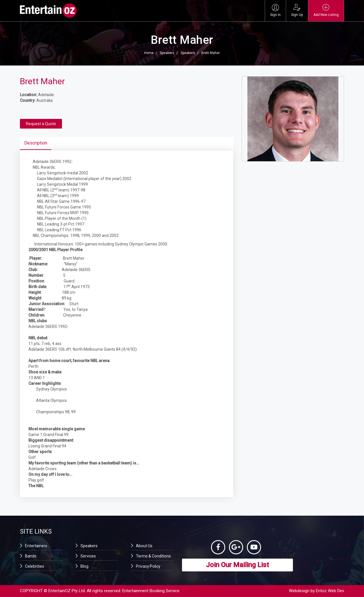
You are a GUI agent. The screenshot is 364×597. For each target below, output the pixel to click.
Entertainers (36, 546)
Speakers (167, 53)
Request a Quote (41, 124)
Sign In (275, 10)
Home (149, 53)
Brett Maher (211, 53)
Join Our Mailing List (237, 565)
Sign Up (297, 10)
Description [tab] (36, 143)
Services (88, 556)
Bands (31, 556)
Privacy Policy (148, 566)
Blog (84, 566)
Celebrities (35, 566)
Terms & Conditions (153, 556)
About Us (144, 546)
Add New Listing (326, 10)
